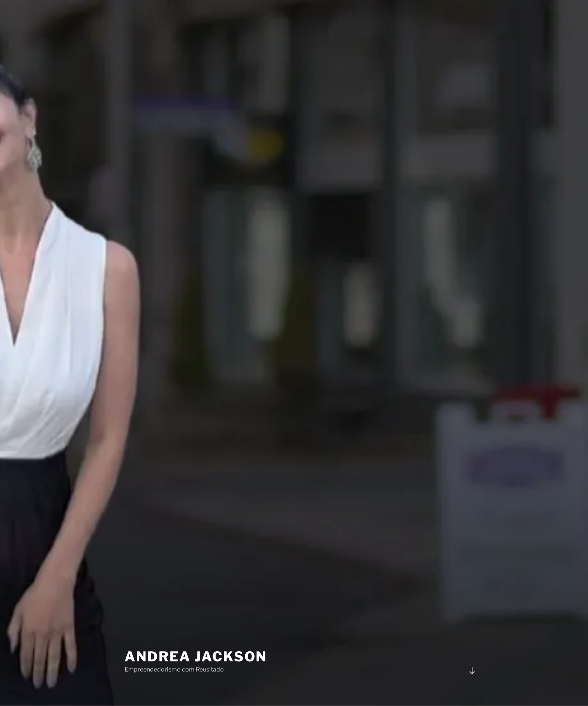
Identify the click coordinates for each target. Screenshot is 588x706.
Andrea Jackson (196, 644)
